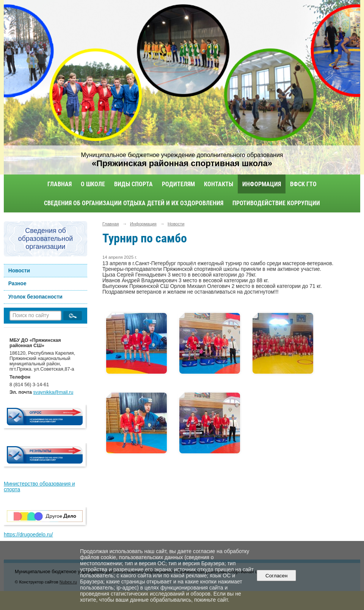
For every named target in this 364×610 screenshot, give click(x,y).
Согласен (277, 576)
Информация (262, 184)
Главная (60, 184)
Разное (17, 284)
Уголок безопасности (35, 297)
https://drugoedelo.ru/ (28, 535)
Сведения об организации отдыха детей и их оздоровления (134, 203)
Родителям (178, 184)
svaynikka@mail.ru (53, 392)
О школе (93, 184)
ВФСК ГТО (303, 184)
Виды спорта (133, 184)
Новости (19, 271)
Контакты (219, 184)
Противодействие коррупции (276, 203)
